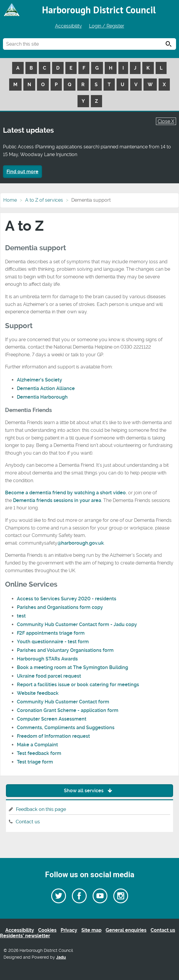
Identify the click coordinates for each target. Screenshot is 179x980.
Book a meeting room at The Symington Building (72, 667)
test (21, 616)
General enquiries (126, 930)
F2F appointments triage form (51, 633)
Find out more (22, 172)
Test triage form (35, 762)
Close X (166, 121)
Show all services (89, 791)
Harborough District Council (99, 10)
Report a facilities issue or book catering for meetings (78, 685)
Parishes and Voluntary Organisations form (65, 650)
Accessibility (68, 26)
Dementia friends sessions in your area (57, 500)
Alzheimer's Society (39, 380)
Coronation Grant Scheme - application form (68, 710)
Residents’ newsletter (25, 936)
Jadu (61, 957)
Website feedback (38, 693)
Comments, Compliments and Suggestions (66, 728)
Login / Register (107, 26)
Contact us (28, 822)
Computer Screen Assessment (52, 719)
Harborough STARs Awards (47, 659)
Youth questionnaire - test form (53, 642)
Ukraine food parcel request (49, 676)
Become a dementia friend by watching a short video (65, 493)
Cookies (47, 930)
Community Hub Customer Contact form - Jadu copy (77, 624)
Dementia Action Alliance (46, 388)
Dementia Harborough (42, 397)
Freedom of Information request (53, 736)
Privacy (69, 930)
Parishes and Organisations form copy (60, 607)
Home (10, 200)
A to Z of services (44, 200)
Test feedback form (39, 753)
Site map (91, 930)
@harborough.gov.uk (81, 543)
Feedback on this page (41, 809)
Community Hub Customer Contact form (63, 702)
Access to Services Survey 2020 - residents (67, 599)
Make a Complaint (37, 745)
